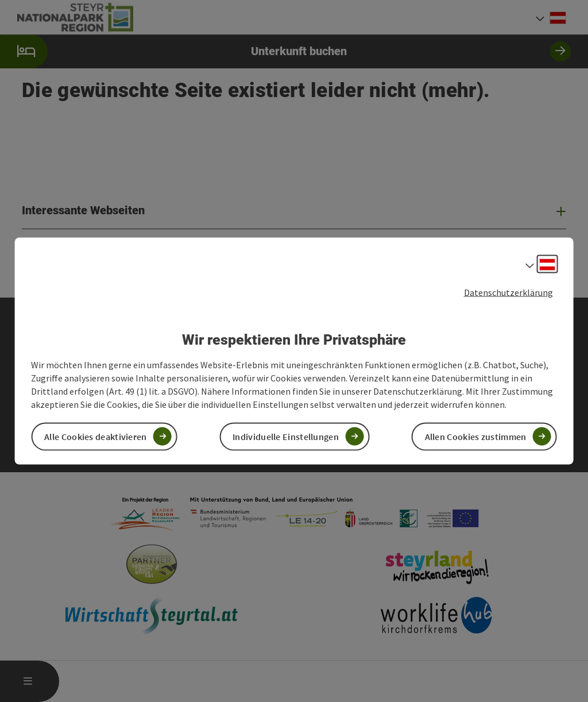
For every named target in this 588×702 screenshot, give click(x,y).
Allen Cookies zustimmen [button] (476, 436)
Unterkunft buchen (285, 51)
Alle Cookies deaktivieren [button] (96, 436)
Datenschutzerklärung (508, 292)
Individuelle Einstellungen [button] (286, 436)
